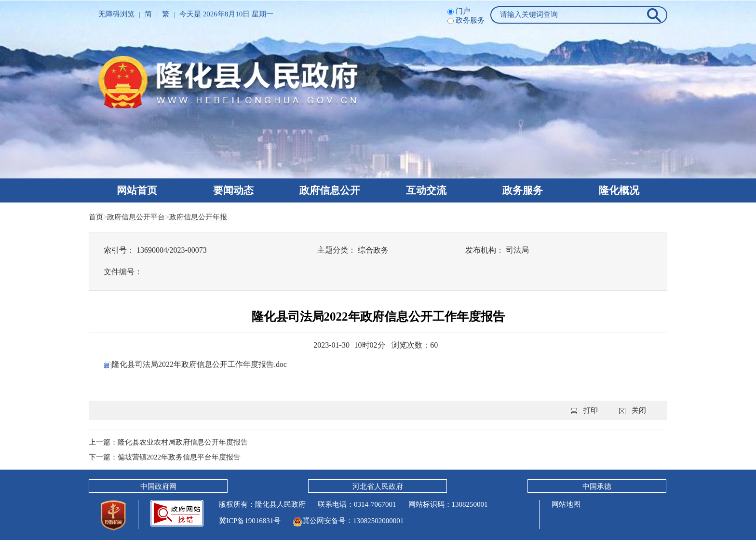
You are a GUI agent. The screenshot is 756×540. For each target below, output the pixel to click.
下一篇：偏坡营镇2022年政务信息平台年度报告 (165, 457)
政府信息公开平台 (136, 217)
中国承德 (597, 486)
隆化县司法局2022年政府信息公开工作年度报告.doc (196, 364)
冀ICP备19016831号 (250, 520)
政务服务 (523, 190)
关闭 (639, 410)
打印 (591, 410)
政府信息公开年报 (198, 217)
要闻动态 (233, 190)
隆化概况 (619, 190)
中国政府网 (158, 486)
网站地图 (566, 503)
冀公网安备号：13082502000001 (348, 520)
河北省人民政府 (378, 486)
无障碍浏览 (116, 14)
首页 (96, 217)
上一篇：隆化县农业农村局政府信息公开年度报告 (168, 442)
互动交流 (426, 190)
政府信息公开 (330, 190)
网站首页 (137, 190)
